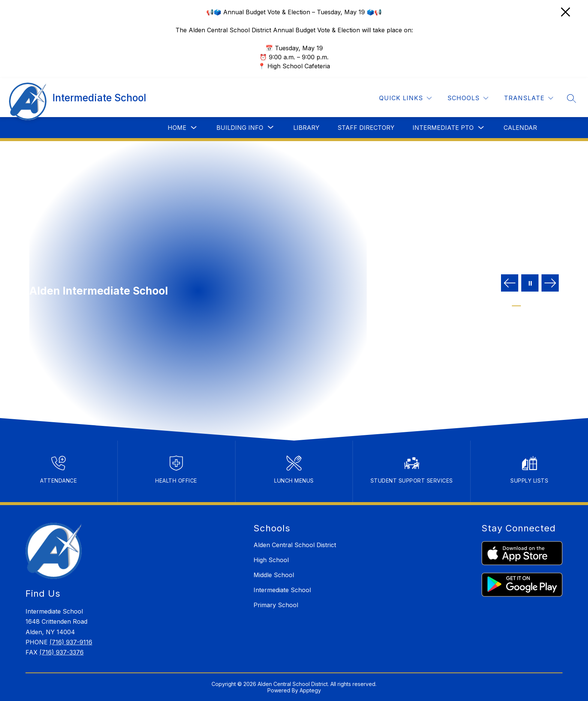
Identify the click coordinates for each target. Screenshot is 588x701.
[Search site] (571, 98)
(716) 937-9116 (71, 642)
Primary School (276, 605)
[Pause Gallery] (530, 284)
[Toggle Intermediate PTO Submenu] (481, 128)
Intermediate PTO (443, 128)
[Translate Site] (529, 98)
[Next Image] (550, 284)
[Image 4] (543, 303)
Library (306, 128)
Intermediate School (282, 590)
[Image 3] (534, 303)
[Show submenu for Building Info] (240, 128)
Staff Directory (366, 128)
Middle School (274, 575)
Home (177, 128)
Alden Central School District (295, 545)
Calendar (520, 128)
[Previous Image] (510, 284)
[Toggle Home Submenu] (194, 128)
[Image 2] (525, 303)
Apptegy (310, 690)
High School (271, 560)
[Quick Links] (405, 98)
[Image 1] (516, 303)
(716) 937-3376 (61, 652)
